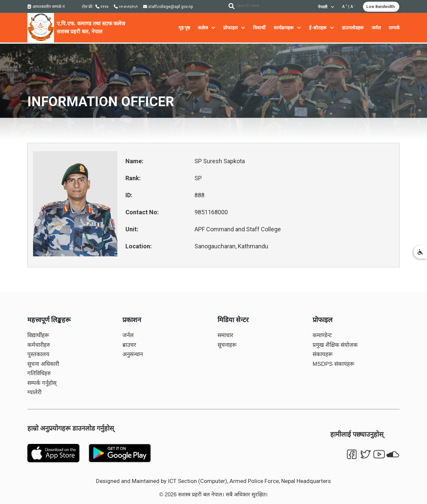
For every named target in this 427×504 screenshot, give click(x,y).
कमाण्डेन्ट (322, 335)
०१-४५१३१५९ (126, 7)
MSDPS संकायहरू (333, 364)
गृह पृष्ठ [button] (184, 28)
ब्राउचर (129, 345)
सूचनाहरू (227, 345)
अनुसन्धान (133, 354)
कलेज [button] (206, 28)
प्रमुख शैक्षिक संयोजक (335, 345)
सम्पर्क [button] (394, 28)
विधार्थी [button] (259, 28)
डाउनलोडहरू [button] (353, 28)
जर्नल (128, 335)
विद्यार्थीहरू (38, 335)
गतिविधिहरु (39, 373)
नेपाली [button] (326, 7)
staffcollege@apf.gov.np (168, 7)
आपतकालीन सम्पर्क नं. (47, 7)
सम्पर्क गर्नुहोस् (42, 383)
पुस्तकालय (38, 354)
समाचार (225, 335)
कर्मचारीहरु (39, 345)
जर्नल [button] (376, 28)
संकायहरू (323, 354)
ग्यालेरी (34, 392)
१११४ (102, 7)
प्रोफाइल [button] (234, 28)
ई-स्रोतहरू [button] (321, 28)
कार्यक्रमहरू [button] (287, 28)
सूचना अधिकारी (43, 364)
